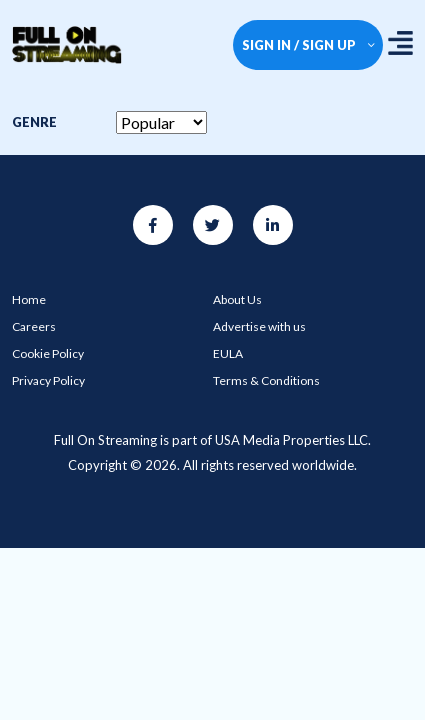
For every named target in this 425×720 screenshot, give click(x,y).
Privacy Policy (48, 380)
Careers (34, 326)
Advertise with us (259, 326)
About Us (237, 299)
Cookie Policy (48, 353)
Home (29, 299)
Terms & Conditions (266, 380)
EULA (228, 353)
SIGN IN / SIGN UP (308, 45)
